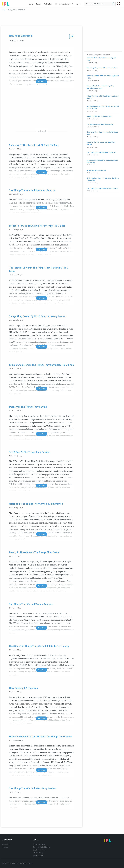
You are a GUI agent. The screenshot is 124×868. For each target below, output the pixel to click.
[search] (113, 4)
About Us (6, 844)
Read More (42, 172)
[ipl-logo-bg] (7, 3)
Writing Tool (48, 4)
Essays (31, 4)
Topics (38, 4)
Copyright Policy (39, 844)
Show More (42, 81)
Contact (5, 847)
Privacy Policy (38, 853)
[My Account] (119, 4)
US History (76, 4)
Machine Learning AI (62, 4)
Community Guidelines (42, 847)
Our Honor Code (39, 850)
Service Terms (38, 856)
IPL (4, 10)
